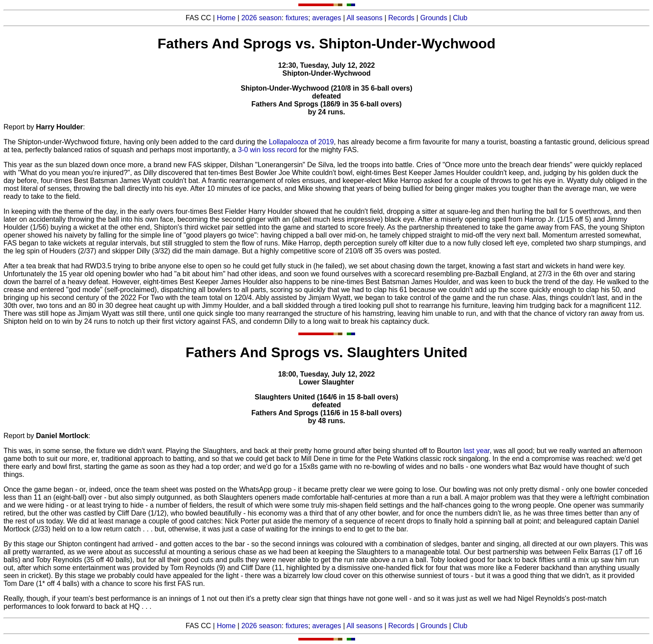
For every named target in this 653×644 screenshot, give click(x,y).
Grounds (434, 18)
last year (477, 451)
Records (401, 18)
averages (326, 18)
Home (226, 18)
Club (460, 18)
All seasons (364, 18)
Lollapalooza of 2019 (301, 142)
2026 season (261, 18)
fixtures (297, 18)
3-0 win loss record (267, 150)
